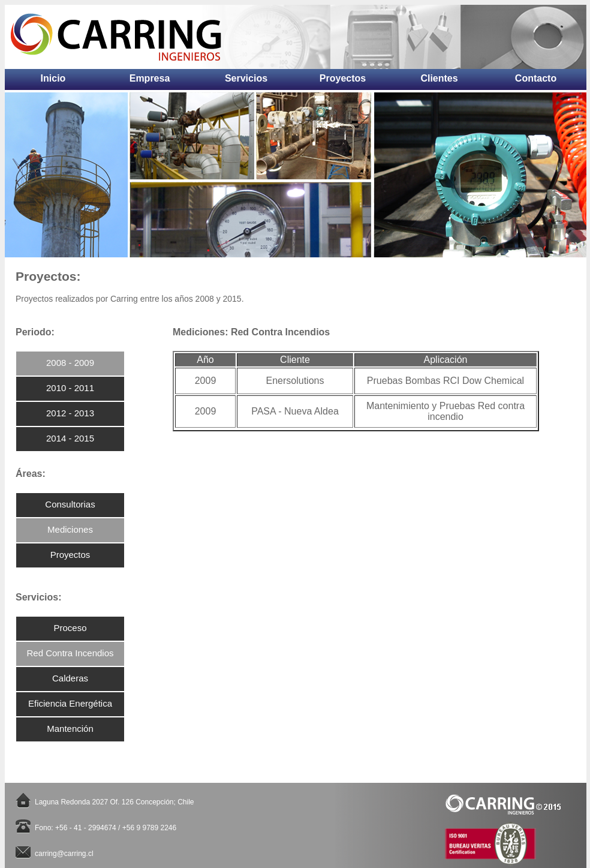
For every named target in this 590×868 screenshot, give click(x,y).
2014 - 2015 (70, 438)
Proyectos (343, 76)
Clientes (439, 76)
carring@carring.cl (64, 854)
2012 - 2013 (70, 413)
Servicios (246, 76)
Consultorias (70, 504)
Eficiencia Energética (70, 703)
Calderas (70, 678)
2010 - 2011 (70, 388)
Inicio (53, 76)
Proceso (70, 628)
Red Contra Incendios (70, 653)
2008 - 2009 (70, 363)
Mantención (70, 729)
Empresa (150, 76)
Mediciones (70, 529)
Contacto (536, 76)
